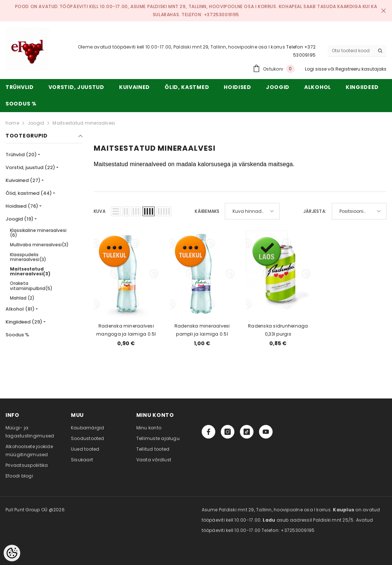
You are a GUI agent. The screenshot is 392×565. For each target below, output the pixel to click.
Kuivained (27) (23, 180)
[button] (116, 211)
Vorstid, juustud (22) (30, 167)
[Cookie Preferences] (12, 553)
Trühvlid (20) (21, 155)
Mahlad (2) (22, 298)
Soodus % (17, 335)
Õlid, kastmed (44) (29, 193)
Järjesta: (315, 211)
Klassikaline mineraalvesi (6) (38, 233)
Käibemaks (207, 211)
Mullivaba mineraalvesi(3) (39, 245)
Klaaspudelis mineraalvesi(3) (28, 257)
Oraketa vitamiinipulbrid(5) (31, 286)
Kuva (100, 211)
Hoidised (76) (22, 206)
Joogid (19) (19, 219)
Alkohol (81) (20, 309)
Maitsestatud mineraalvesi (84, 123)
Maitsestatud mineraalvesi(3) (30, 271)
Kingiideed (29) (24, 322)
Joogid (36, 123)
